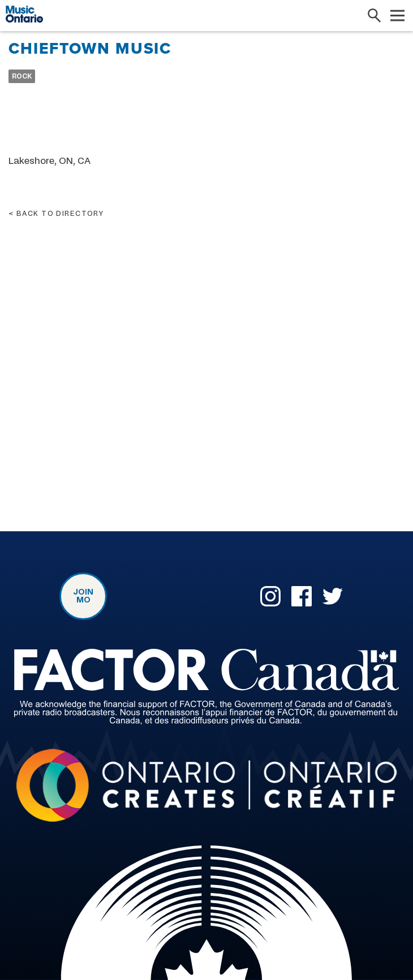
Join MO (83, 596)
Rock (22, 76)
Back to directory (60, 214)
